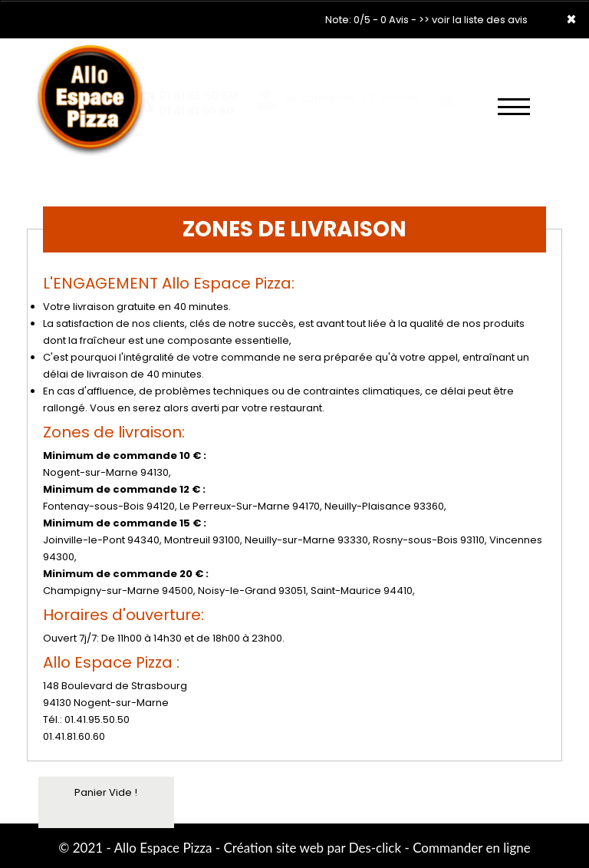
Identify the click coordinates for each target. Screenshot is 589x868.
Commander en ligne (472, 848)
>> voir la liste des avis (473, 20)
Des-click (375, 848)
